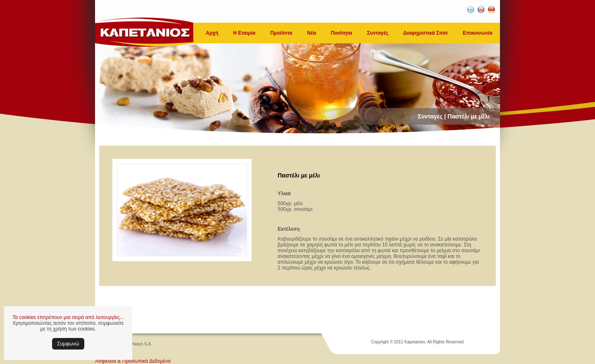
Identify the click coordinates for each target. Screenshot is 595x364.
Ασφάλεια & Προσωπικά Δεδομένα (133, 361)
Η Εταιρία (244, 33)
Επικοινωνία (478, 33)
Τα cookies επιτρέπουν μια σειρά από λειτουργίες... (68, 317)
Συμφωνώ (68, 344)
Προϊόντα (281, 33)
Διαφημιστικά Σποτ (426, 33)
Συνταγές (378, 33)
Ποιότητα (342, 33)
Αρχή (212, 33)
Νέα (311, 33)
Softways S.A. (139, 344)
